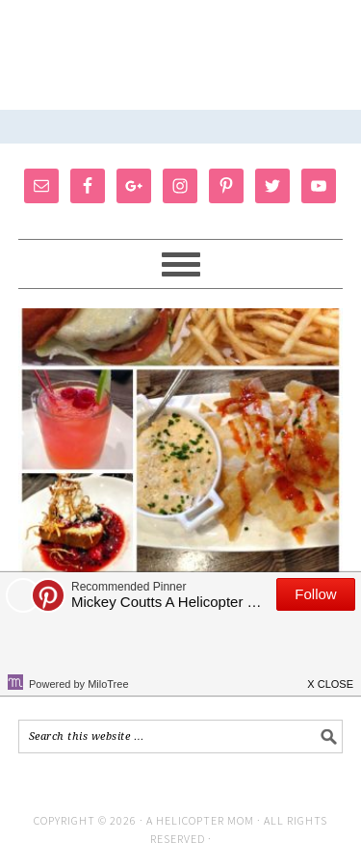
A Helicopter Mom (202, 820)
